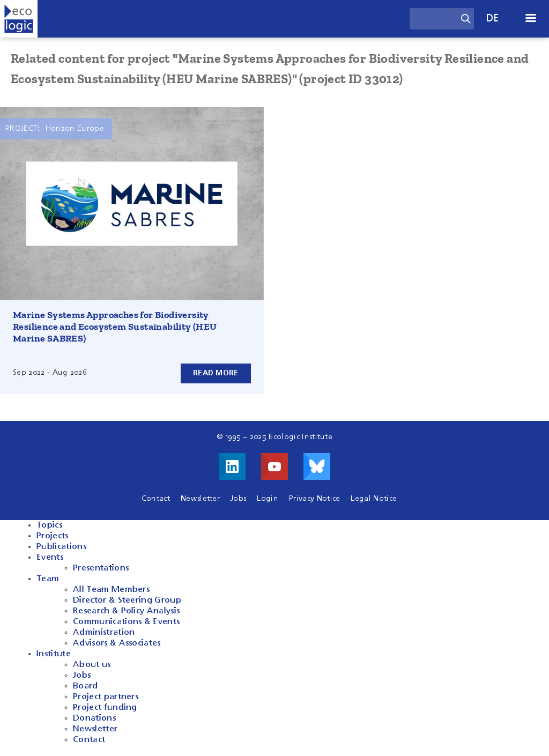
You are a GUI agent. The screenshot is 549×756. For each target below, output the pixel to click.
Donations (94, 718)
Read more (216, 373)
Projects (53, 536)
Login (268, 499)
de (493, 18)
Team (48, 579)
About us (92, 665)
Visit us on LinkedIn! (232, 466)
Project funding (105, 708)
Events (50, 558)
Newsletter (200, 499)
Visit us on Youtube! (274, 466)
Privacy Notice (314, 499)
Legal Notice (374, 499)
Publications (61, 547)
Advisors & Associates (117, 643)
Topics (49, 525)
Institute (54, 654)
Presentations (101, 568)
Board (86, 686)
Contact (156, 499)
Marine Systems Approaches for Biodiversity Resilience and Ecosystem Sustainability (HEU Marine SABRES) (115, 327)
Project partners (106, 697)
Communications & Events (126, 622)
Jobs (238, 499)
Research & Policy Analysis (126, 611)
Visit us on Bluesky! (317, 466)
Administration (104, 633)
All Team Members (111, 590)
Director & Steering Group (127, 601)
